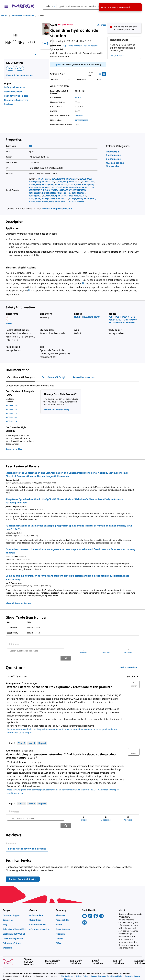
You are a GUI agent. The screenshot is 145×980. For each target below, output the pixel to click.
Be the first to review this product (28, 835)
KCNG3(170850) (50, 190)
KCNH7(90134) (50, 196)
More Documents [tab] (84, 377)
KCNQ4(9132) (62, 198)
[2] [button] (83, 283)
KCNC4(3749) (88, 184)
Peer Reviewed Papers (16, 96)
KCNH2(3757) (35, 193)
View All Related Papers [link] (18, 603)
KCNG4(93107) (66, 190)
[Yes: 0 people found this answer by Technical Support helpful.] (22, 736)
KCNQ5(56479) (76, 198)
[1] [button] (81, 279)
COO (20, 68)
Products (4, 16)
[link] (113, 159)
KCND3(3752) (62, 187)
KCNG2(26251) (35, 190)
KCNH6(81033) (35, 196)
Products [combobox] (49, 6)
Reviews (9, 104)
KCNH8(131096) (65, 196)
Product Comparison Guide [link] (57, 209)
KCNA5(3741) (48, 182)
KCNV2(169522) (76, 201)
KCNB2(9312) (35, 184)
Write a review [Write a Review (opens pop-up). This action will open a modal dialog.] (75, 46)
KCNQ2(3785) (35, 198)
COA (10, 68)
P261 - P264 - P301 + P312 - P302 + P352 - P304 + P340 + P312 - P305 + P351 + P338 (123, 320)
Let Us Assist (117, 56)
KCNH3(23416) (49, 193)
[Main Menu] (6, 6)
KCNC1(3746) (48, 184)
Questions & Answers (16, 100)
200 (30, 146)
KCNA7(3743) (75, 182)
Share (102, 25)
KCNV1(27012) (61, 201)
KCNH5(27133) (78, 193)
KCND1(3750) (35, 187)
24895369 (79, 116)
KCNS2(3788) (35, 201)
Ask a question (129, 660)
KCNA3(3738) (86, 179)
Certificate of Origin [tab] (54, 377)
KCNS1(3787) (90, 198)
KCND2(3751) (48, 187)
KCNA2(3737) (72, 179)
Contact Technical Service (23, 865)
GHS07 (9, 323)
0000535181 (11, 405)
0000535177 (11, 409)
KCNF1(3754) (75, 187)
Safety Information (15, 87)
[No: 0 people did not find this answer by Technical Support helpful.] (32, 736)
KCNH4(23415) (64, 193)
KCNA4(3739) (35, 182)
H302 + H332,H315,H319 (87, 317)
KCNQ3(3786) (48, 198)
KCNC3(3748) (74, 184)
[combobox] (78, 6)
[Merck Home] (23, 6)
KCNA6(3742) (62, 182)
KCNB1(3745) (88, 182)
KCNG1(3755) (88, 187)
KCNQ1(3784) (80, 196)
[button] (134, 677)
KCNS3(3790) (48, 201)
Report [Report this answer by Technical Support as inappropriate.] (42, 736)
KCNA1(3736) (44, 179)
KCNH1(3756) (80, 190)
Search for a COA (14, 449)
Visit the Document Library (56, 410)
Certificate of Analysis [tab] (21, 377)
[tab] (6, 16)
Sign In (58, 64)
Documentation (13, 92)
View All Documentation (20, 75)
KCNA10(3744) (58, 179)
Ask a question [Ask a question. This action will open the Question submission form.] (91, 46)
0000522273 (11, 421)
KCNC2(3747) (61, 184)
